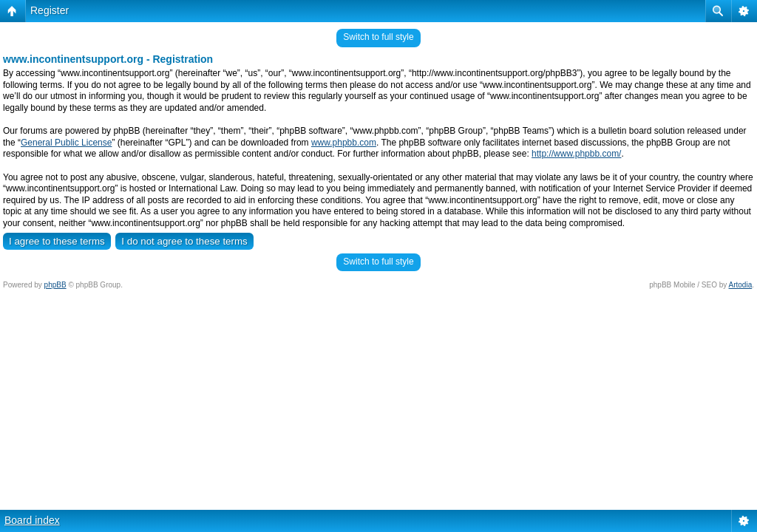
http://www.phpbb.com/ (576, 154)
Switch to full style (378, 37)
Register (50, 10)
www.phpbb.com (344, 143)
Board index (32, 520)
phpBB (55, 285)
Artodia (741, 285)
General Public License (66, 143)
